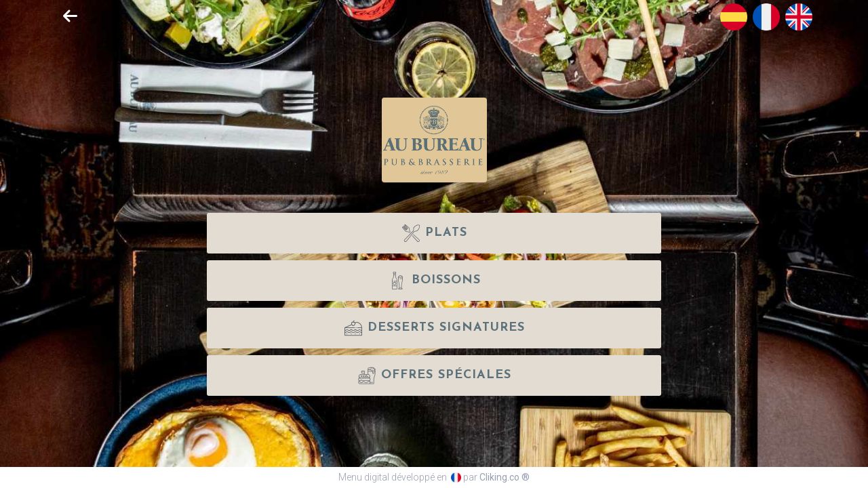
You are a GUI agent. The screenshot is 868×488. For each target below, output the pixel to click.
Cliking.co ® (505, 477)
